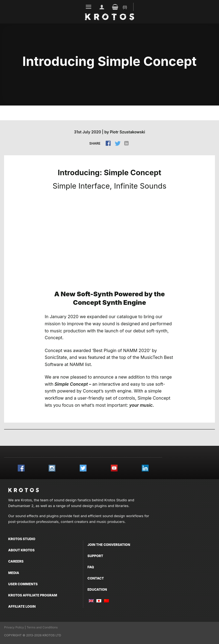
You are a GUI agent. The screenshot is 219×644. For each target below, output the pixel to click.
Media (14, 573)
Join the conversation (109, 545)
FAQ (91, 567)
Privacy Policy (14, 627)
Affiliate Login (22, 606)
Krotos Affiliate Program (33, 595)
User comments (23, 584)
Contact (96, 578)
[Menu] (89, 7)
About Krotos (21, 550)
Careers (16, 561)
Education (97, 589)
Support (95, 556)
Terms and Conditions (42, 627)
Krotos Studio (116, 500)
